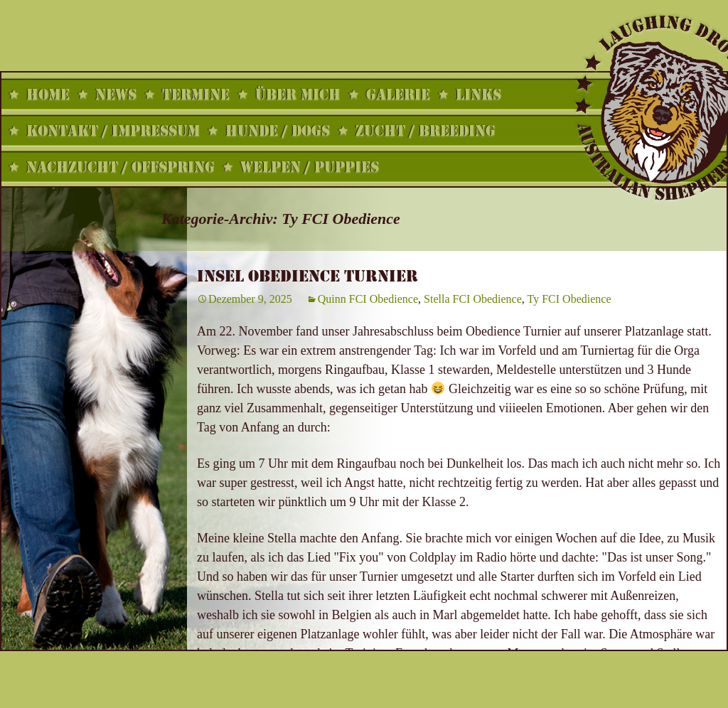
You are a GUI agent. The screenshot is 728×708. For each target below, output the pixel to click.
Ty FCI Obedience (569, 299)
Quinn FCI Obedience (368, 299)
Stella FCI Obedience (473, 299)
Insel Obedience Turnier (307, 276)
